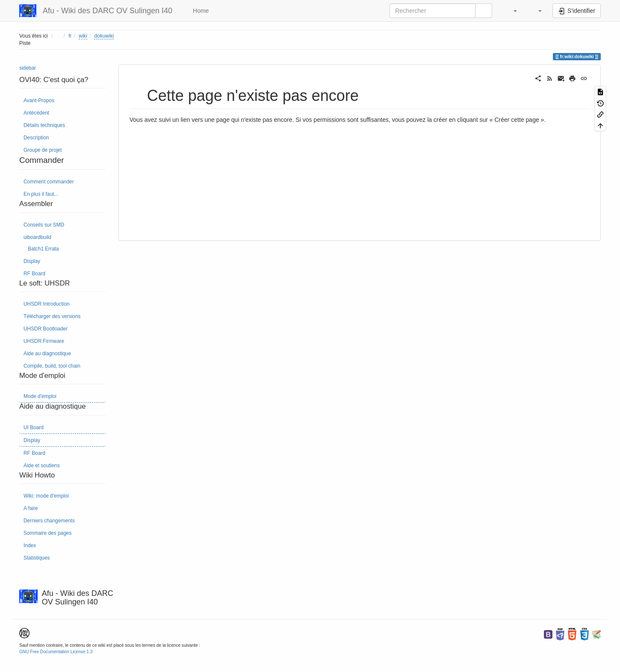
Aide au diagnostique (47, 354)
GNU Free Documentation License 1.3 (56, 652)
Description (36, 138)
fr (70, 36)
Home (200, 11)
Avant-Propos (39, 100)
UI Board (34, 427)
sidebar (28, 68)
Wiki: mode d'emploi (46, 496)
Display (32, 261)
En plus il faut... (41, 194)
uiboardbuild (37, 237)
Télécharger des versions (52, 316)
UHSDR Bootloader (46, 329)
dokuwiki (104, 36)
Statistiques (37, 558)
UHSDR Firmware (44, 341)
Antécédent (36, 113)
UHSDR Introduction (47, 304)
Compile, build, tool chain (52, 366)
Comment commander (49, 182)
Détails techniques (44, 125)
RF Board (34, 274)
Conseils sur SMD (44, 225)
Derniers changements (49, 521)
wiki (83, 36)
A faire (31, 508)
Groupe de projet (43, 150)
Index (30, 545)
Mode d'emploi (40, 396)
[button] (511, 11)
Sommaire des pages (47, 533)
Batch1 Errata (43, 249)
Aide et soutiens (42, 466)
